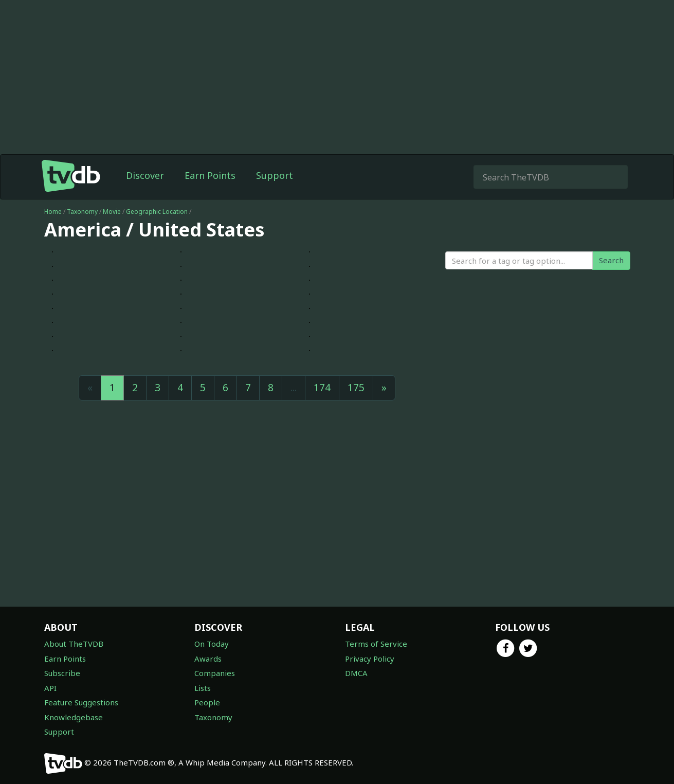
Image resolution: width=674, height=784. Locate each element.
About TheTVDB (74, 644)
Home (53, 212)
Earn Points (210, 175)
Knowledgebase (74, 717)
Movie (112, 212)
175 (356, 388)
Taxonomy (82, 212)
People (207, 702)
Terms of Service (376, 644)
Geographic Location (157, 212)
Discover (145, 175)
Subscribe (62, 673)
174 (322, 388)
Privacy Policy (370, 659)
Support (275, 175)
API (50, 688)
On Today (212, 644)
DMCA (356, 673)
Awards (208, 659)
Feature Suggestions (81, 702)
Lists (203, 688)
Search (611, 260)
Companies (215, 673)
